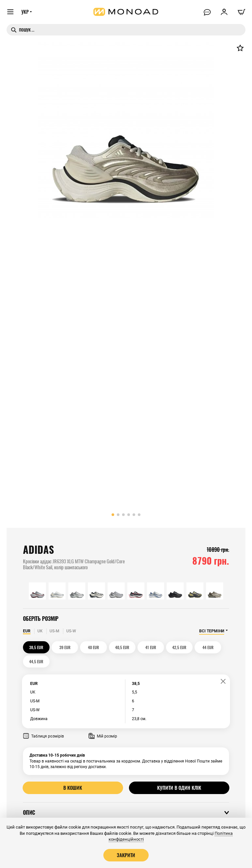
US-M (54, 631)
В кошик (73, 773)
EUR (27, 631)
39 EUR (61, 647)
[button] (113, 515)
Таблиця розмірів (43, 722)
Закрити (126, 855)
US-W (71, 631)
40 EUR (87, 647)
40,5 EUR (113, 647)
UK (40, 631)
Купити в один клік (179, 773)
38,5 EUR (35, 647)
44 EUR (191, 647)
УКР (25, 12)
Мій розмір (103, 722)
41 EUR (139, 647)
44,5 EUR (217, 647)
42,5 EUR (165, 647)
